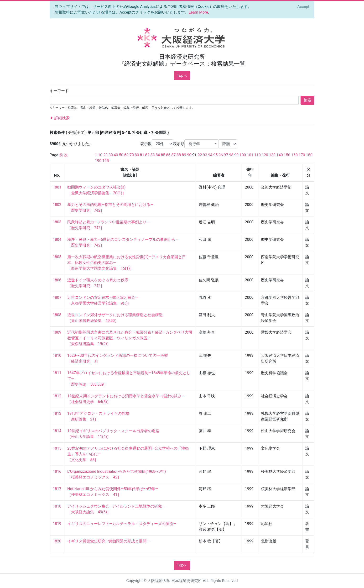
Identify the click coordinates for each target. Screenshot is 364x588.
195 (106, 161)
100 (243, 155)
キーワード (59, 91)
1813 (57, 413)
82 (147, 155)
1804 (57, 239)
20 (105, 155)
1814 (57, 431)
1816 (57, 471)
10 (100, 155)
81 (142, 155)
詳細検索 (60, 118)
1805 (57, 257)
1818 (57, 506)
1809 (57, 332)
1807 (57, 297)
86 (168, 155)
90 (189, 155)
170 (302, 155)
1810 (57, 355)
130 (272, 155)
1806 (57, 280)
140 (280, 155)
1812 (57, 396)
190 (98, 161)
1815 (57, 448)
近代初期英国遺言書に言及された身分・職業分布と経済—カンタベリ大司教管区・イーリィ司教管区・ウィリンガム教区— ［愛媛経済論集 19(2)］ (130, 338)
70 (132, 155)
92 (200, 155)
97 (226, 155)
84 (158, 155)
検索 (307, 100)
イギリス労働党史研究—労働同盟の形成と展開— (108, 541)
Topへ (182, 76)
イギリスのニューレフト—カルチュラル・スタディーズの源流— (122, 524)
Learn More (198, 12)
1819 (57, 524)
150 (287, 155)
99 (236, 155)
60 (126, 155)
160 (294, 155)
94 (210, 155)
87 (173, 155)
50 (121, 155)
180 (309, 155)
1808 (57, 315)
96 (221, 155)
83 (153, 155)
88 (179, 155)
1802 (57, 205)
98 (231, 155)
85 (163, 155)
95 (215, 155)
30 (111, 155)
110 (257, 155)
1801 (57, 187)
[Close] (303, 7)
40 (116, 155)
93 (205, 155)
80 (137, 155)
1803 (57, 222)
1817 (57, 489)
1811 (57, 373)
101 (250, 155)
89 (184, 155)
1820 (57, 541)
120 (265, 155)
